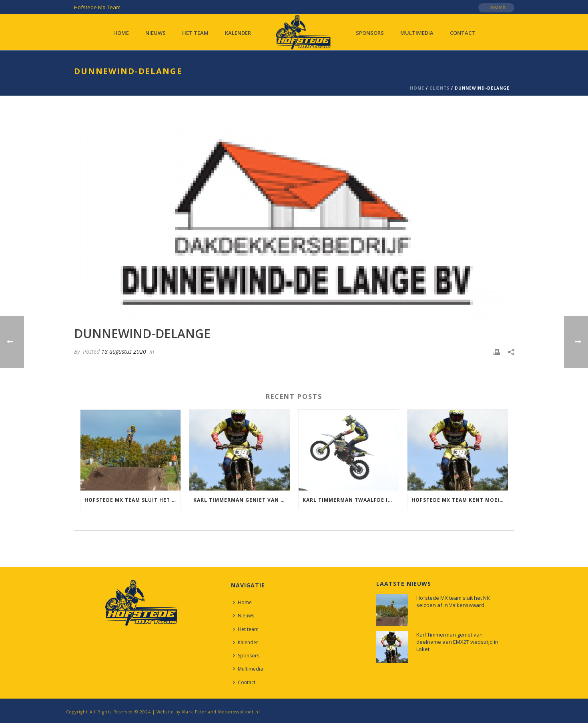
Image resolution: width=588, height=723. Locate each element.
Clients (439, 88)
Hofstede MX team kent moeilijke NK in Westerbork (460, 500)
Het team (195, 33)
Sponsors (370, 33)
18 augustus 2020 (124, 351)
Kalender (238, 33)
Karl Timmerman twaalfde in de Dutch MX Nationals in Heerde (351, 500)
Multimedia (417, 33)
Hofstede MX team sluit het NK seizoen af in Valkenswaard (133, 500)
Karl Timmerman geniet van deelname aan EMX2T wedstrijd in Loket (242, 500)
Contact (463, 33)
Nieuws (156, 33)
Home (121, 33)
